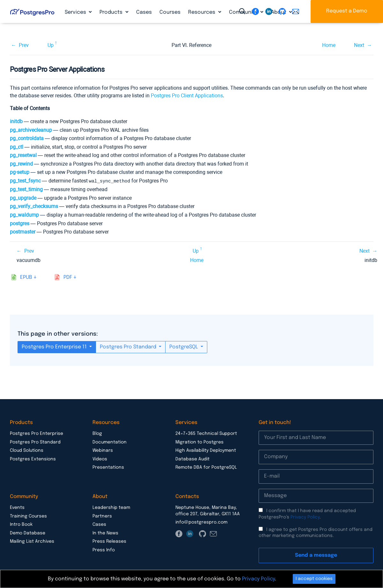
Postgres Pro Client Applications (187, 96)
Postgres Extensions (33, 459)
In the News (105, 533)
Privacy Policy (305, 517)
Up (51, 45)
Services (76, 12)
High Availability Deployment (206, 450)
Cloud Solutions (27, 450)
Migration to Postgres (199, 442)
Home (329, 45)
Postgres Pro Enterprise (37, 433)
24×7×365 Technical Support (206, 433)
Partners (102, 516)
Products (112, 12)
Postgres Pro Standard (129, 347)
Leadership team (111, 507)
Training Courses (28, 516)
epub (26, 277)
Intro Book (21, 524)
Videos (100, 459)
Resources (202, 12)
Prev (24, 45)
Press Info (104, 550)
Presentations (108, 467)
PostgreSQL (184, 347)
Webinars (103, 450)
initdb (16, 121)
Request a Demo (347, 11)
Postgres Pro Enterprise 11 (55, 347)
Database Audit (192, 459)
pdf (68, 277)
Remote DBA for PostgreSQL (206, 467)
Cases (144, 12)
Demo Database (28, 533)
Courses (170, 12)
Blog (97, 433)
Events (17, 507)
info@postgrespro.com (201, 522)
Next (359, 45)
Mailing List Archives (32, 541)
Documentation (110, 442)
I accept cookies (314, 579)
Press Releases (109, 541)
